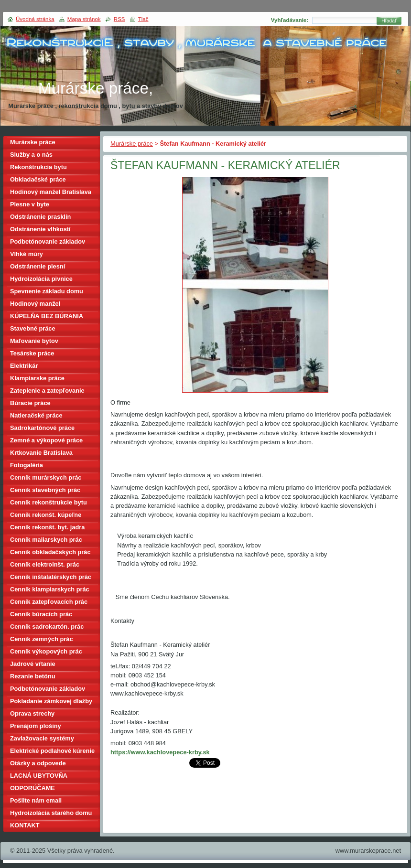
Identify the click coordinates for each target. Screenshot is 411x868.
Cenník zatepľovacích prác (49, 602)
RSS (119, 19)
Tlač (143, 19)
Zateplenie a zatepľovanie (47, 391)
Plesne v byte (30, 204)
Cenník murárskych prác (46, 477)
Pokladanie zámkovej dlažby (51, 701)
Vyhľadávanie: (290, 20)
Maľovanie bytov (34, 341)
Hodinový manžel (35, 304)
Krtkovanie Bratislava (41, 453)
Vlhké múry (27, 254)
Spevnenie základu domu (47, 291)
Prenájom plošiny (36, 726)
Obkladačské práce (38, 179)
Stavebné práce (33, 328)
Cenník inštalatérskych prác (51, 577)
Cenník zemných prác (42, 639)
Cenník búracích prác (41, 614)
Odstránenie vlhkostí (40, 229)
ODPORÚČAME (32, 788)
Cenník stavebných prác (45, 490)
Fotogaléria (27, 465)
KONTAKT (25, 825)
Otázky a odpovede (38, 763)
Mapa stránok (84, 19)
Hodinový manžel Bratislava (51, 192)
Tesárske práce (32, 353)
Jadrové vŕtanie (33, 664)
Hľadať (389, 21)
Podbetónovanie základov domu (48, 690)
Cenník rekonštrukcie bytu (49, 502)
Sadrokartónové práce (42, 428)
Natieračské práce (36, 415)
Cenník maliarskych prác (46, 540)
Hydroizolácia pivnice (41, 279)
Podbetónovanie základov (48, 241)
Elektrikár (24, 366)
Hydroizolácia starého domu (51, 813)
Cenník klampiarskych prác (50, 589)
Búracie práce (30, 403)
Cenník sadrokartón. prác (47, 627)
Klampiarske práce (37, 378)
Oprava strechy (32, 713)
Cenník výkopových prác (46, 651)
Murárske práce (132, 144)
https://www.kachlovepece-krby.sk (160, 752)
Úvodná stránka (35, 19)
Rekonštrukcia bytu (38, 167)
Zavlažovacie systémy (42, 738)
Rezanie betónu (33, 676)
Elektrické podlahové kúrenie (52, 751)
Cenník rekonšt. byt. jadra (47, 527)
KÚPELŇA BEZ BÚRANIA (47, 316)
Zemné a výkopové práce (46, 440)
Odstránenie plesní (38, 266)
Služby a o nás (31, 155)
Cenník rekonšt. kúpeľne (46, 515)
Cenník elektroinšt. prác (45, 564)
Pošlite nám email (36, 800)
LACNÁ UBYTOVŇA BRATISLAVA (39, 777)
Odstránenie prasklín (40, 217)
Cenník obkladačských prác (50, 552)
